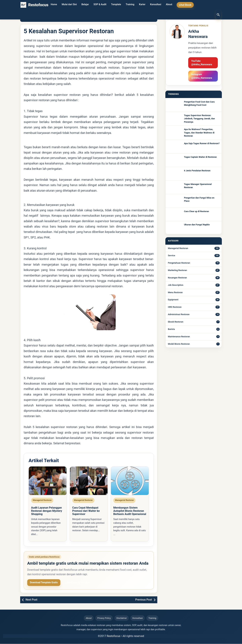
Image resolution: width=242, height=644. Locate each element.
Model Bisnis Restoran (179, 344)
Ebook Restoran (176, 322)
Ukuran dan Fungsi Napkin (197, 225)
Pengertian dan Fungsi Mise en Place (199, 199)
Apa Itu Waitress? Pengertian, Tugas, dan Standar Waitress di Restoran (199, 133)
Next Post (31, 600)
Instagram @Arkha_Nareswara (202, 76)
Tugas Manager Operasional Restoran (198, 186)
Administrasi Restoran (179, 314)
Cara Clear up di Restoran (196, 211)
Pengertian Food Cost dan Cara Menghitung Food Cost (199, 103)
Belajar (85, 5)
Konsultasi (156, 5)
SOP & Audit (100, 5)
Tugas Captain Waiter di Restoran (200, 157)
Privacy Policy (104, 618)
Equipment (173, 300)
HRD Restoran (175, 307)
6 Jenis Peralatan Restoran (197, 171)
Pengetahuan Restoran (179, 263)
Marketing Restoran (177, 270)
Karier (142, 5)
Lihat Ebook (185, 5)
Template (116, 5)
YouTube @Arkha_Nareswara (202, 63)
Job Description (176, 285)
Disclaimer (122, 618)
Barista (171, 329)
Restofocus (114, 636)
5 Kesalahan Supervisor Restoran (69, 31)
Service (172, 255)
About (169, 5)
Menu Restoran (175, 292)
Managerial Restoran (178, 248)
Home (54, 5)
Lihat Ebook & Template (78, 583)
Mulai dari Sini (69, 5)
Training (130, 5)
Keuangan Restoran (177, 278)
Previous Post (144, 600)
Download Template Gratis (44, 583)
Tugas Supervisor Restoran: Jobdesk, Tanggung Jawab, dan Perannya (199, 119)
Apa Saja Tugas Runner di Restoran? (202, 143)
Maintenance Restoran (179, 337)
